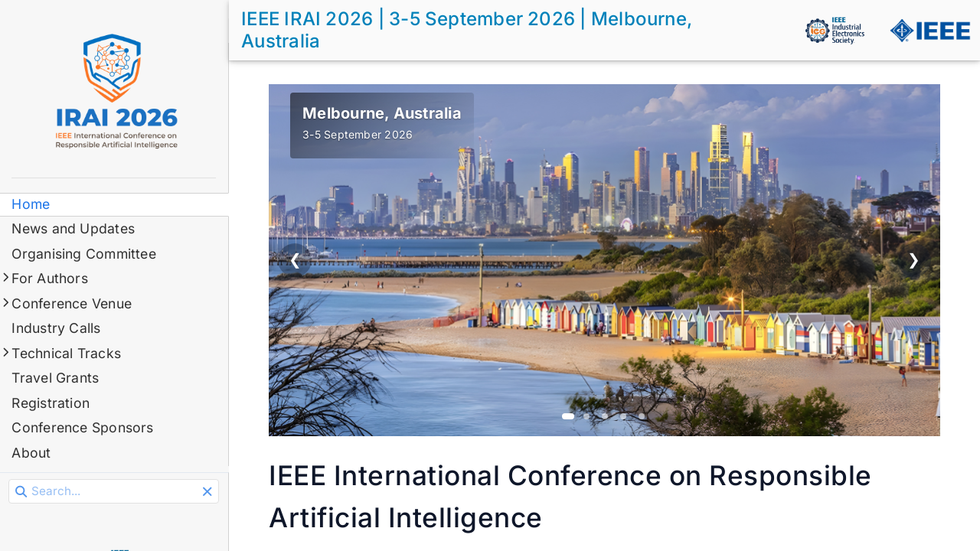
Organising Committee (85, 254)
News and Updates (74, 228)
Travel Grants (56, 378)
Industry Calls (57, 328)
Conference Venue (72, 303)
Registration (51, 403)
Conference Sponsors (83, 427)
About (32, 453)
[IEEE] (929, 31)
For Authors (51, 278)
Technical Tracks (67, 353)
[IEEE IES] (835, 31)
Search (10, 479)
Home (31, 204)
